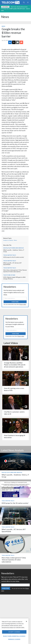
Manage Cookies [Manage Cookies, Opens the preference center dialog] (14, 639)
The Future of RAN (9, 275)
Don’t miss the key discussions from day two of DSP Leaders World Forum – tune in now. (15, 9)
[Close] (26, 621)
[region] (14, 631)
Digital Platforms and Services (14, 248)
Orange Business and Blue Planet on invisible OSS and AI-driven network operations (15, 365)
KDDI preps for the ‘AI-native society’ (14, 257)
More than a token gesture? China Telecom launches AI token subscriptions (15, 271)
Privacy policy (23, 304)
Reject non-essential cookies (14, 636)
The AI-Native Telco (10, 255)
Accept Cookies (14, 632)
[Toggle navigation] (28, 2)
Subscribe (15, 302)
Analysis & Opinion (8, 240)
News (5, 17)
